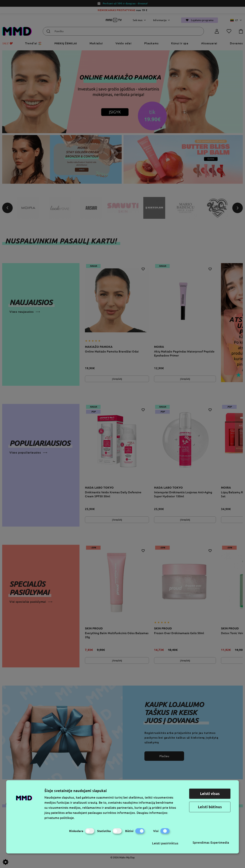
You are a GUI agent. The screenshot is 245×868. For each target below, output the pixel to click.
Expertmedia (220, 842)
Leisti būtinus (210, 807)
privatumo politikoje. (60, 818)
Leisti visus (210, 794)
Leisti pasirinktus (165, 843)
